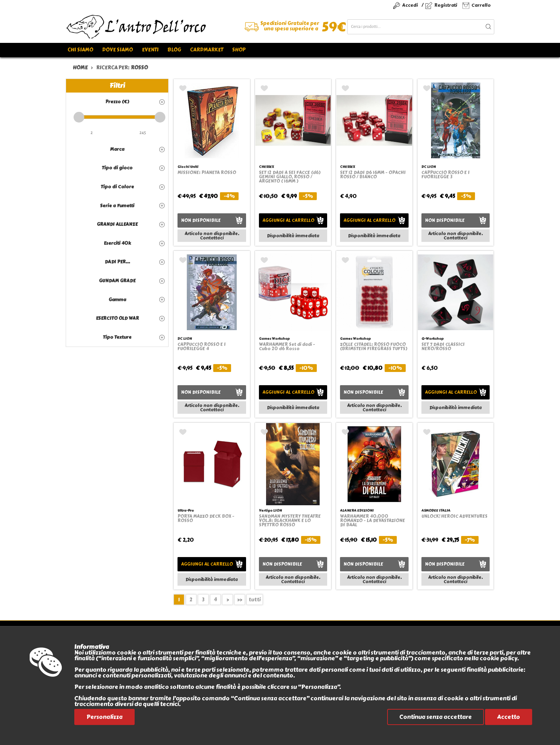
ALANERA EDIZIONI (357, 510)
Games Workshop (274, 339)
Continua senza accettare (436, 717)
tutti (255, 600)
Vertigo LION (270, 510)
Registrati (446, 5)
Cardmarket (207, 50)
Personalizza (104, 717)
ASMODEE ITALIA (436, 510)
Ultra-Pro (186, 510)
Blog (174, 50)
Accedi (410, 5)
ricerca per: (122, 68)
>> (240, 600)
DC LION (429, 167)
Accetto (509, 717)
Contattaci (212, 238)
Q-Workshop (432, 339)
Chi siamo (80, 50)
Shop (239, 50)
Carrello (481, 5)
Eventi (150, 50)
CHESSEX (266, 167)
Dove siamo (117, 50)
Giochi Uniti (188, 167)
